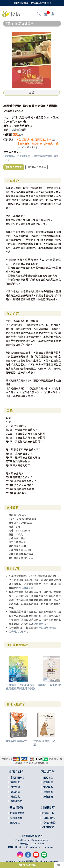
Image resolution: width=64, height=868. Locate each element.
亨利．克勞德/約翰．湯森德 (27, 117)
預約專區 (15, 822)
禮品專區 (48, 787)
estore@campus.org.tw (36, 840)
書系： (7, 130)
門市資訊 (15, 787)
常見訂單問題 (26, 588)
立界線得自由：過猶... (44, 743)
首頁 (7, 23)
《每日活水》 (49, 818)
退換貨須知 (40, 624)
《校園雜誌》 (49, 822)
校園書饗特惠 (17, 813)
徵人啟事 (15, 792)
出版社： (9, 126)
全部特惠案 (16, 818)
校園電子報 (48, 813)
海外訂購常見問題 (46, 628)
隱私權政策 (16, 801)
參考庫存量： (11, 152)
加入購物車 (14, 167)
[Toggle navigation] (60, 14)
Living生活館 (19, 130)
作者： (7, 117)
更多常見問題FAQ (19, 631)
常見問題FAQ (17, 777)
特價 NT (8, 135)
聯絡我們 (15, 782)
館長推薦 (48, 782)
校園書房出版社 (23, 126)
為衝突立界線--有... (17, 741)
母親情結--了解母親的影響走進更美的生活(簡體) (20, 687)
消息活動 (15, 796)
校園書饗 (48, 792)
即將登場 (48, 796)
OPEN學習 (48, 827)
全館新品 (48, 777)
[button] (39, 14)
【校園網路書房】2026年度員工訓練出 (32, 3)
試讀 (32, 93)
